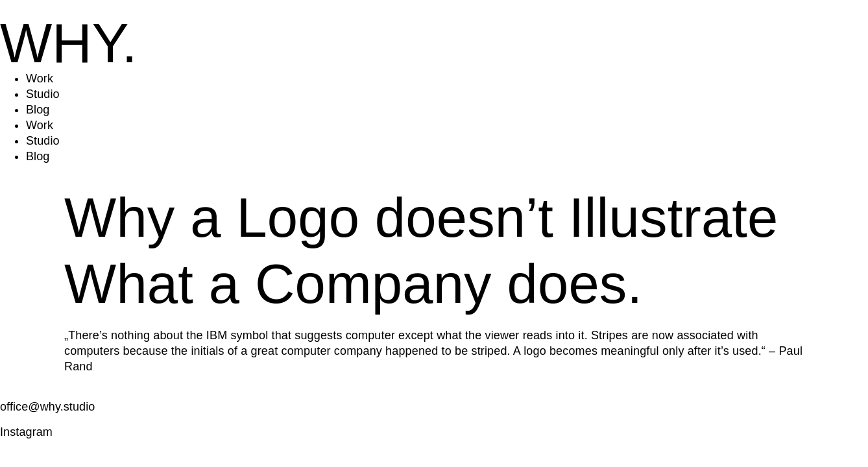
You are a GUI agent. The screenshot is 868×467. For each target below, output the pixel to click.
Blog (38, 110)
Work (40, 78)
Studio (43, 94)
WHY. (68, 43)
